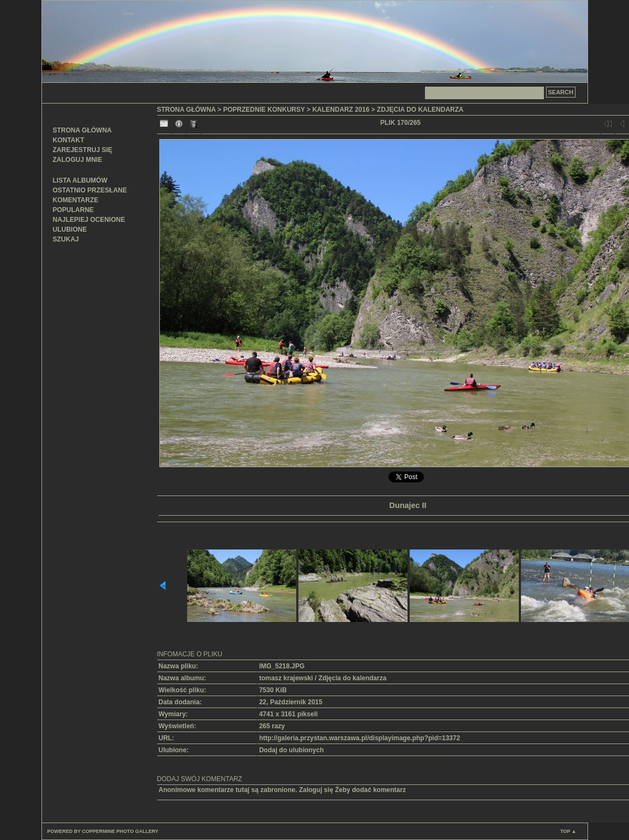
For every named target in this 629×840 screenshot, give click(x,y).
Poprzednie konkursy (264, 110)
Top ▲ (568, 831)
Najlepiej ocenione (89, 220)
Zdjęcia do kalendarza (420, 110)
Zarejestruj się (83, 150)
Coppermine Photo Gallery (120, 831)
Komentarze (76, 200)
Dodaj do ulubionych (292, 750)
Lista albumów (80, 180)
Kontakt (69, 140)
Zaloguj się (316, 790)
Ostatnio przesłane (90, 190)
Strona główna (82, 130)
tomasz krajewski (286, 678)
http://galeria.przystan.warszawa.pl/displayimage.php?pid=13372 (360, 738)
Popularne (73, 210)
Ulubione (70, 229)
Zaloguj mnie (78, 160)
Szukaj (66, 239)
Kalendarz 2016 (341, 110)
